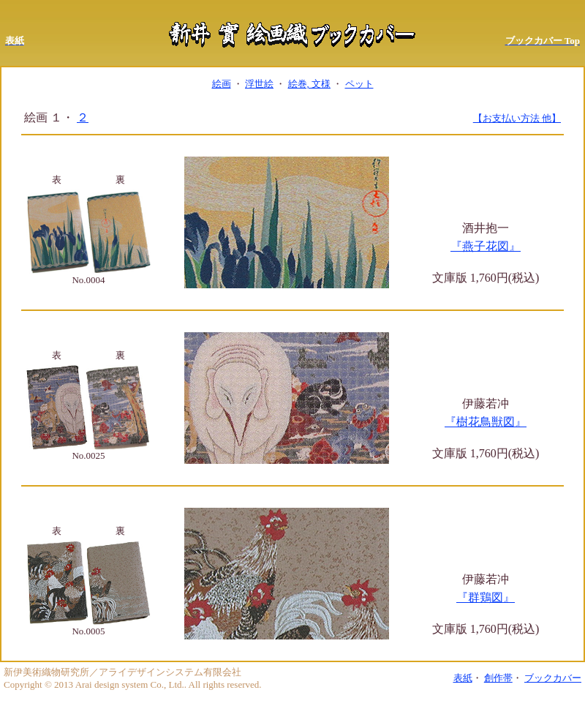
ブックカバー (553, 678)
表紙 (463, 678)
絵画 (222, 84)
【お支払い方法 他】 (517, 118)
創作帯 (498, 678)
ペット (359, 84)
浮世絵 (259, 84)
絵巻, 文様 (310, 84)
